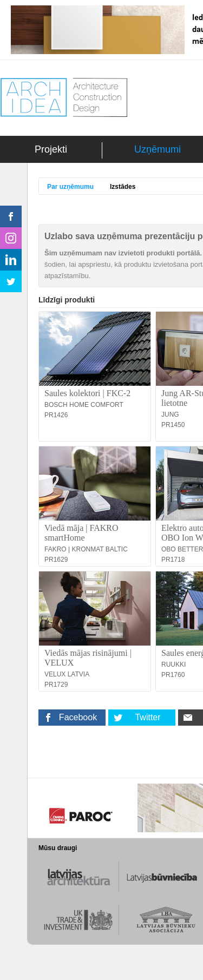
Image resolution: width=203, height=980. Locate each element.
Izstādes (123, 187)
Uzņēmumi (158, 149)
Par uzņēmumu (70, 187)
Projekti (51, 149)
